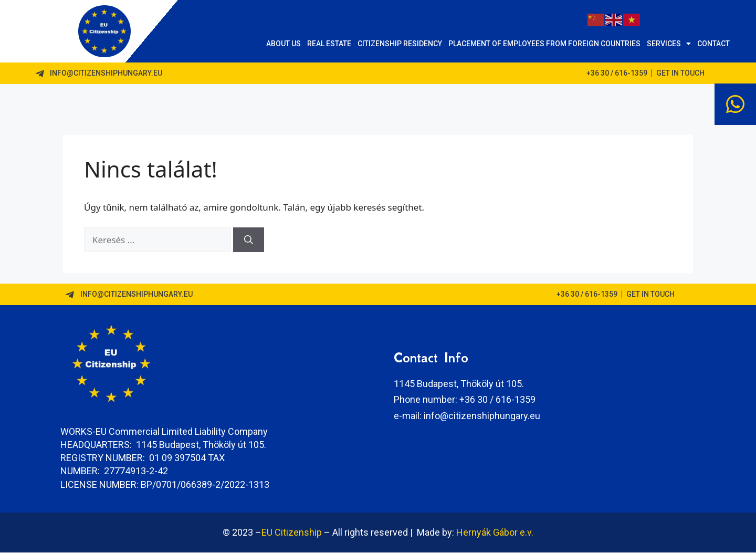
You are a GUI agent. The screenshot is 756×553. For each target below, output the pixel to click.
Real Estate (329, 44)
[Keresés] (249, 241)
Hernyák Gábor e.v (494, 533)
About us (283, 44)
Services (669, 44)
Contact (713, 44)
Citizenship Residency (400, 44)
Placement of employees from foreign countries (544, 44)
